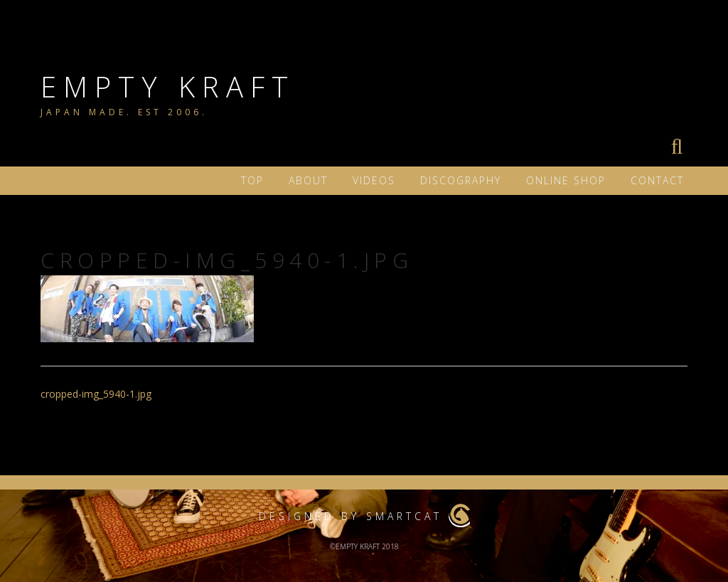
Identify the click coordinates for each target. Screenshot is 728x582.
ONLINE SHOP (566, 180)
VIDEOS (374, 180)
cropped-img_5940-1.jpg (96, 394)
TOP (252, 180)
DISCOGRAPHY (461, 180)
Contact (657, 180)
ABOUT (308, 180)
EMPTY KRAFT (168, 86)
